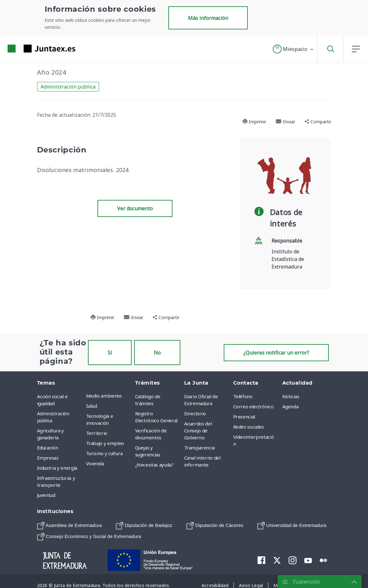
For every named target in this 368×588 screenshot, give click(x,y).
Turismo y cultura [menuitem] (104, 453)
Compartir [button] (318, 122)
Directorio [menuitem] (195, 413)
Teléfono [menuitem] (243, 396)
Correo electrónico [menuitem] (253, 406)
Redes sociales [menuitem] (249, 427)
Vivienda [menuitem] (95, 463)
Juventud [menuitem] (46, 495)
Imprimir (254, 122)
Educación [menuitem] (48, 448)
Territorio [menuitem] (97, 433)
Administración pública (68, 87)
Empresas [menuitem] (48, 458)
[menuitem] (69, 526)
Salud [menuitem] (92, 406)
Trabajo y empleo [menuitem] (105, 443)
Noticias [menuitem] (291, 396)
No (157, 353)
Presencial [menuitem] (244, 417)
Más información (208, 18)
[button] (293, 49)
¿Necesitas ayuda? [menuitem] (154, 465)
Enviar (285, 122)
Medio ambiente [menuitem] (104, 396)
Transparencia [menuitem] (200, 448)
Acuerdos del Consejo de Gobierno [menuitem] (198, 430)
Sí (110, 353)
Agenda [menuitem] (290, 406)
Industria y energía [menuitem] (57, 468)
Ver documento (135, 208)
